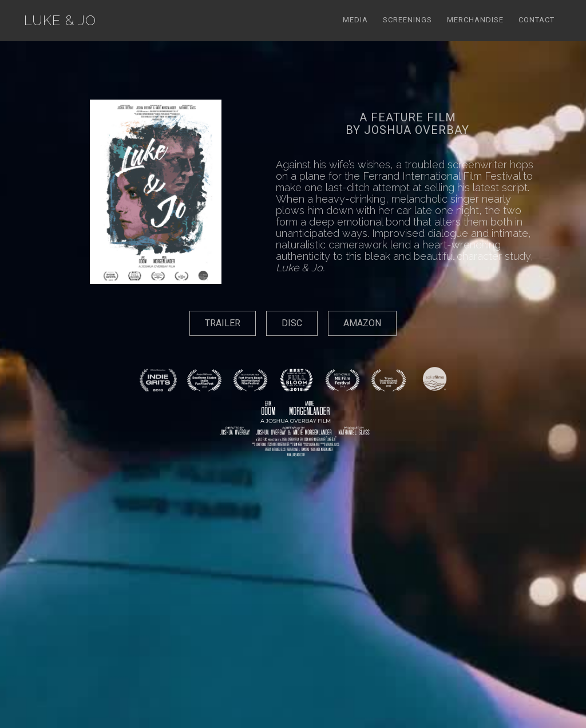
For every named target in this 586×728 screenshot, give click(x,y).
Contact (536, 20)
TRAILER (223, 323)
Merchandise (475, 20)
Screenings (407, 20)
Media (355, 20)
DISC (292, 323)
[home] (60, 21)
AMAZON (362, 323)
